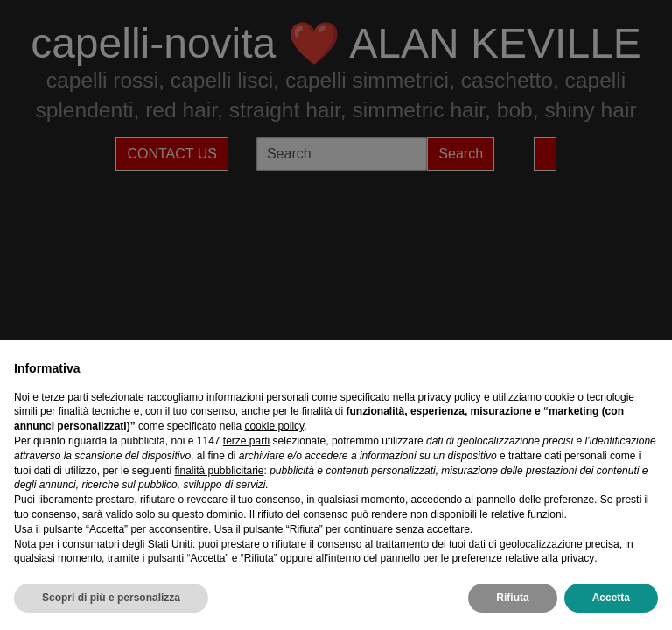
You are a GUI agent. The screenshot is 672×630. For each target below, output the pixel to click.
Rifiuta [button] (512, 598)
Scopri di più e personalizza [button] (111, 598)
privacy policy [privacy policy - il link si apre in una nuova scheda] (450, 397)
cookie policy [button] (274, 426)
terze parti (246, 441)
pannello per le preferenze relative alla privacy (487, 558)
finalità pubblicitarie (219, 471)
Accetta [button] (611, 598)
